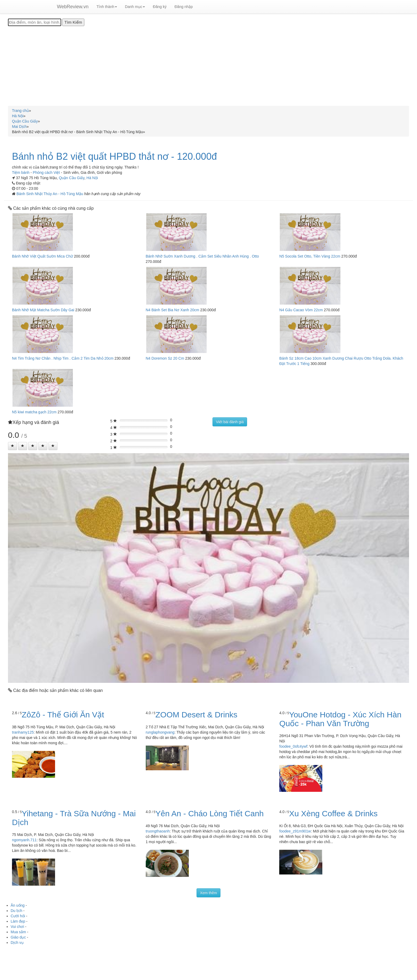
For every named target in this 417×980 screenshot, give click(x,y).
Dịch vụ (17, 943)
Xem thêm (208, 893)
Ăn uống (18, 905)
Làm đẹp (18, 921)
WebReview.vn (73, 7)
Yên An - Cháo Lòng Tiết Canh (209, 813)
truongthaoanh (158, 831)
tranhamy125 (23, 732)
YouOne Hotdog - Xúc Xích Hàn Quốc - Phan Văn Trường (340, 719)
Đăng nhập (184, 7)
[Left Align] (12, 446)
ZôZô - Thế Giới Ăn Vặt (63, 715)
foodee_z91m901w (295, 831)
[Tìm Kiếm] (73, 22)
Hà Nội (92, 178)
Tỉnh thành (107, 7)
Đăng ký (160, 7)
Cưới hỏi (18, 916)
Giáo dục (18, 937)
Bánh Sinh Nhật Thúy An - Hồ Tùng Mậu (50, 194)
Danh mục (135, 7)
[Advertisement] (208, 66)
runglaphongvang (160, 732)
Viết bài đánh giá (230, 422)
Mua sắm (18, 932)
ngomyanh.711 (24, 840)
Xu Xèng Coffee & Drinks (333, 813)
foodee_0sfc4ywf (293, 746)
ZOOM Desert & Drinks (196, 715)
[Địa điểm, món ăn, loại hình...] (35, 22)
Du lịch (16, 911)
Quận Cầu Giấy (72, 178)
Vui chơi (17, 927)
